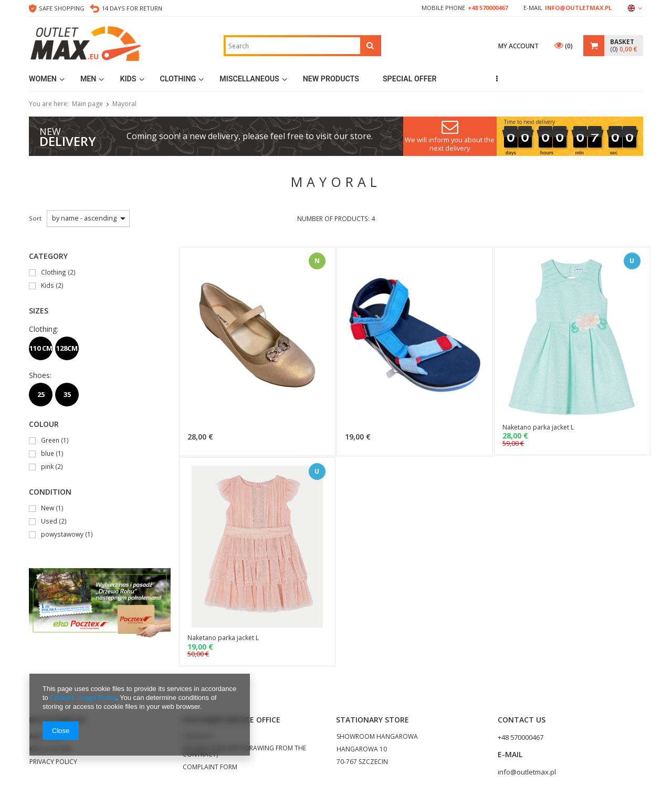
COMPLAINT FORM (210, 768)
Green (50, 441)
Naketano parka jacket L (538, 427)
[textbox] (293, 46)
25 (41, 394)
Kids (128, 79)
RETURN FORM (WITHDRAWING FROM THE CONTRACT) (244, 752)
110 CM (41, 348)
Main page (87, 104)
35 (67, 394)
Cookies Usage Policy (83, 698)
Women (43, 79)
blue (48, 454)
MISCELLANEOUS (249, 79)
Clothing (178, 79)
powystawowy (62, 535)
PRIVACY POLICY (53, 762)
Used (49, 522)
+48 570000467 (488, 8)
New (48, 509)
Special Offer (410, 79)
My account (518, 46)
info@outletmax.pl (578, 8)
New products (331, 79)
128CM (67, 348)
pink (47, 467)
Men (88, 79)
